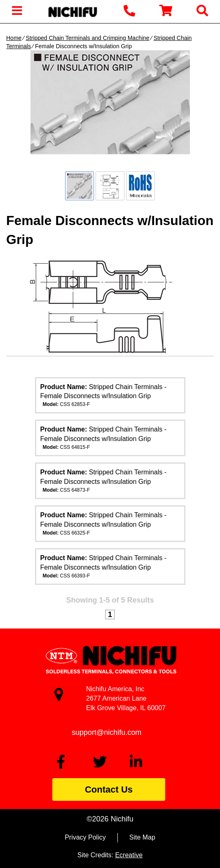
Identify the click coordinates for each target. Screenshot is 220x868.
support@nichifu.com (106, 732)
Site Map (142, 837)
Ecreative (129, 855)
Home (14, 38)
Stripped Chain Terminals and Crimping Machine (87, 38)
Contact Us (109, 789)
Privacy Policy (85, 837)
